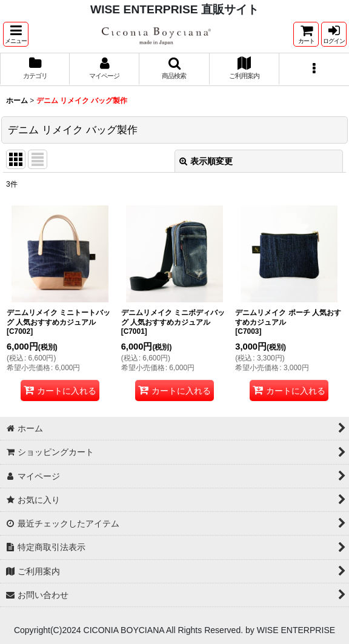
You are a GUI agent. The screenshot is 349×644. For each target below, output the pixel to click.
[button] (16, 34)
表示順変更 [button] (206, 161)
